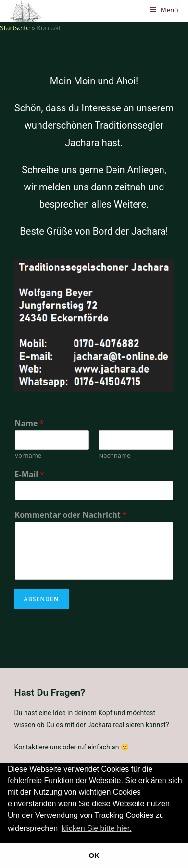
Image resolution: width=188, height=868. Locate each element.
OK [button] (94, 855)
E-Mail (30, 474)
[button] (137, 829)
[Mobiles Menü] (165, 10)
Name (30, 423)
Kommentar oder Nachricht (71, 515)
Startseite (15, 28)
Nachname (114, 456)
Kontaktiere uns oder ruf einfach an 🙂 (72, 747)
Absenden (42, 599)
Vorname (28, 456)
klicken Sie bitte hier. (97, 828)
